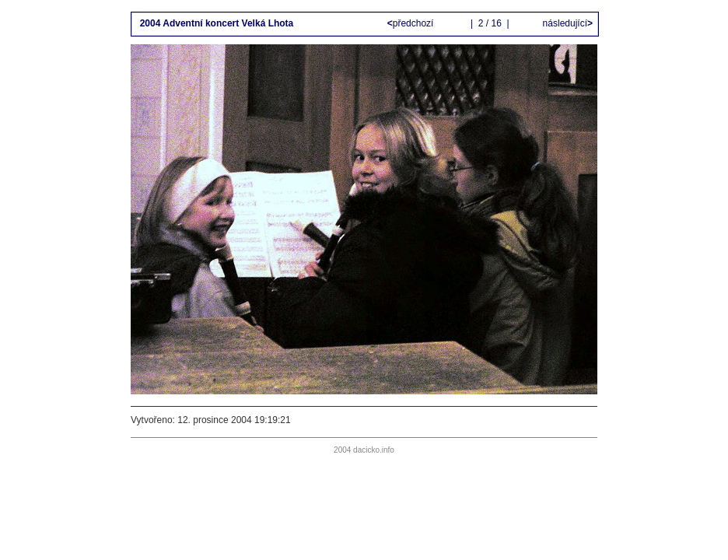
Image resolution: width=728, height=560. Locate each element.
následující (566, 23)
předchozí (412, 23)
